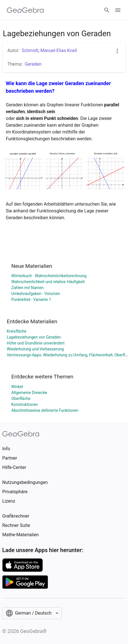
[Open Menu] (118, 10)
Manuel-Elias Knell (59, 50)
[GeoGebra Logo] (25, 10)
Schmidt (30, 50)
